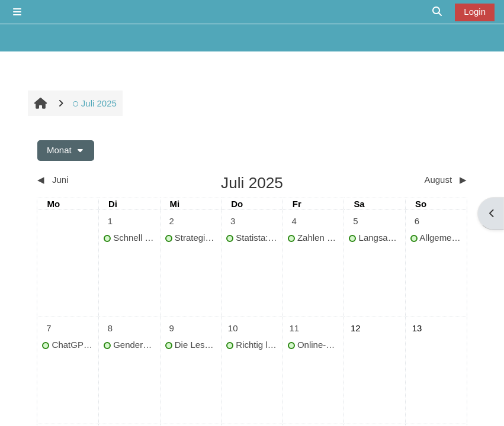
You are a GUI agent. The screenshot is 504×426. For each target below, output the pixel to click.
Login (475, 12)
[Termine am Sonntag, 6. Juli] (417, 221)
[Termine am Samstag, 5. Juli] (355, 221)
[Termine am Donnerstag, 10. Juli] (233, 328)
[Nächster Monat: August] (413, 180)
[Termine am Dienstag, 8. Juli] (110, 328)
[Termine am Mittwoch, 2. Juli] (172, 221)
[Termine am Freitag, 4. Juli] (294, 221)
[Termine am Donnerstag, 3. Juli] (233, 221)
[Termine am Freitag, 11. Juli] (294, 328)
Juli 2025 (94, 103)
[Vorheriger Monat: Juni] (91, 180)
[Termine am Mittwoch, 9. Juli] (172, 328)
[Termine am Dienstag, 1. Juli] (110, 221)
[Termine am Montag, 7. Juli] (49, 328)
